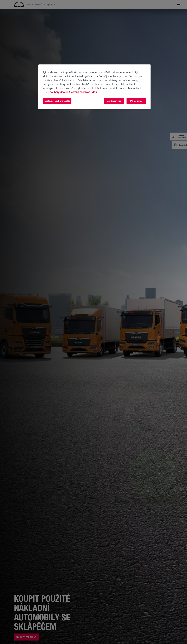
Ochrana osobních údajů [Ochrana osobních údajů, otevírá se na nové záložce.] (83, 92)
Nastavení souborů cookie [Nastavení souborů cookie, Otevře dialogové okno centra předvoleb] (57, 101)
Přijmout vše (136, 101)
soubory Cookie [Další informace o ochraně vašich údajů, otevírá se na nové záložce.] (59, 92)
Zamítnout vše (114, 101)
